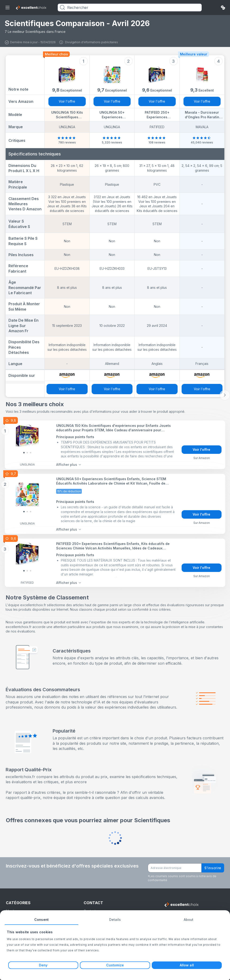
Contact (90, 908)
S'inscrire (213, 865)
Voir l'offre (67, 101)
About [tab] (189, 920)
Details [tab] (115, 920)
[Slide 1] (27, 452)
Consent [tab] (41, 920)
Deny (43, 965)
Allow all (187, 965)
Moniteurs (14, 908)
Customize (115, 965)
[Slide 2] (31, 452)
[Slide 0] (24, 452)
